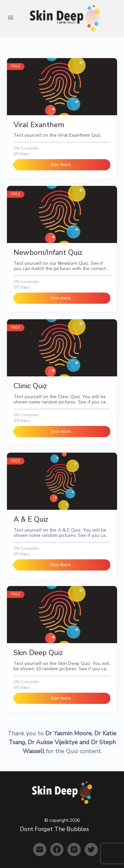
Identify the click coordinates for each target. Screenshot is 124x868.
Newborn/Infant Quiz (48, 253)
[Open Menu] (11, 18)
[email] (40, 850)
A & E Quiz (31, 520)
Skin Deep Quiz (38, 653)
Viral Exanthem (39, 125)
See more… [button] (62, 165)
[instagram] (74, 850)
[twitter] (91, 850)
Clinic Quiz (30, 386)
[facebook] (57, 850)
